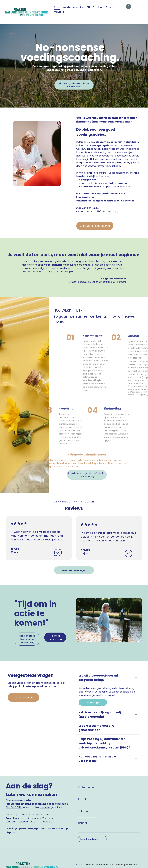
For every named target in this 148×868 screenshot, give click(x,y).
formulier (45, 786)
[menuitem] (57, 7)
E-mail (82, 778)
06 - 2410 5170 (14, 786)
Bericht (83, 802)
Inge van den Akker (87, 208)
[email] (129, 7)
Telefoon (84, 790)
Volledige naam (88, 766)
